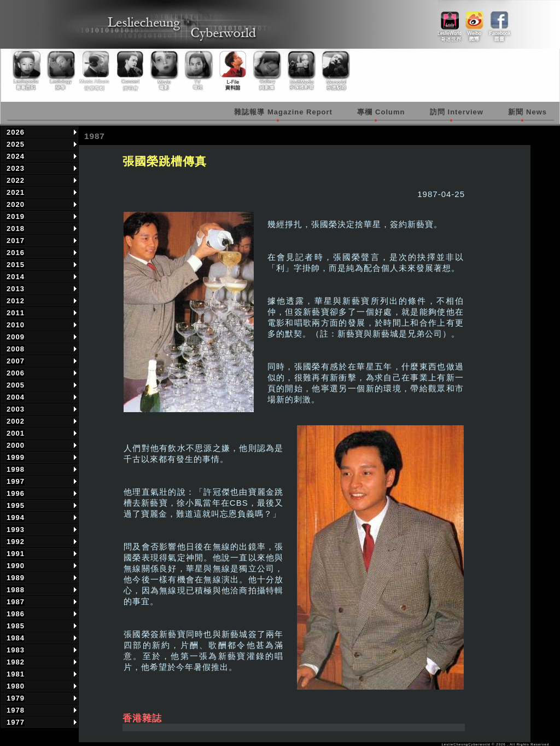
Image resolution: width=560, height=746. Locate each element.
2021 (16, 192)
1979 (16, 698)
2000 (16, 445)
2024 (16, 156)
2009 (16, 337)
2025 (16, 144)
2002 (16, 421)
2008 (16, 349)
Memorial (333, 71)
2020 (16, 204)
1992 (16, 542)
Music (96, 71)
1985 (16, 626)
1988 (16, 590)
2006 (16, 373)
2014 (16, 277)
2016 (16, 253)
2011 (16, 313)
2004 (16, 397)
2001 (16, 433)
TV (197, 71)
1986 (16, 614)
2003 (16, 409)
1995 (16, 505)
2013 (16, 289)
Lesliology (62, 71)
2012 (16, 301)
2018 (16, 229)
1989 (16, 578)
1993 (16, 530)
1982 (16, 662)
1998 (16, 469)
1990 (16, 566)
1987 (16, 602)
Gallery (265, 71)
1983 (16, 650)
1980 (16, 686)
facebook (499, 22)
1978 (16, 710)
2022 (16, 180)
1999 (16, 457)
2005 (16, 385)
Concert (130, 71)
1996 (16, 493)
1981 (16, 674)
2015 (16, 265)
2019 (16, 216)
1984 (16, 638)
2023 (16, 168)
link (450, 22)
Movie (164, 71)
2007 (16, 361)
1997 (16, 481)
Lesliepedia (28, 71)
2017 (16, 241)
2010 (16, 325)
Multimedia (299, 71)
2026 (16, 132)
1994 (16, 517)
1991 (16, 554)
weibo (474, 22)
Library (231, 71)
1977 (16, 722)
